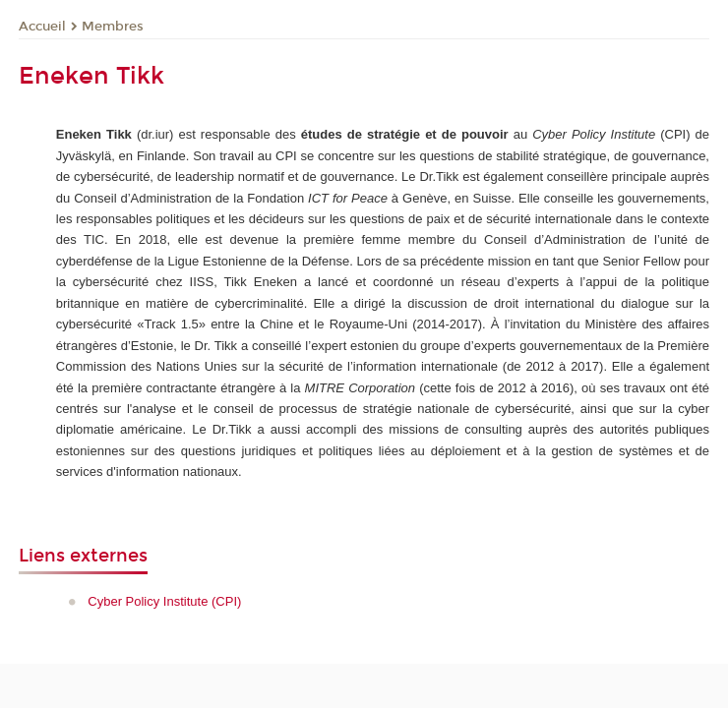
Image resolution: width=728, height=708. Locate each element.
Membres (113, 27)
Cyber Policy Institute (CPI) (164, 601)
